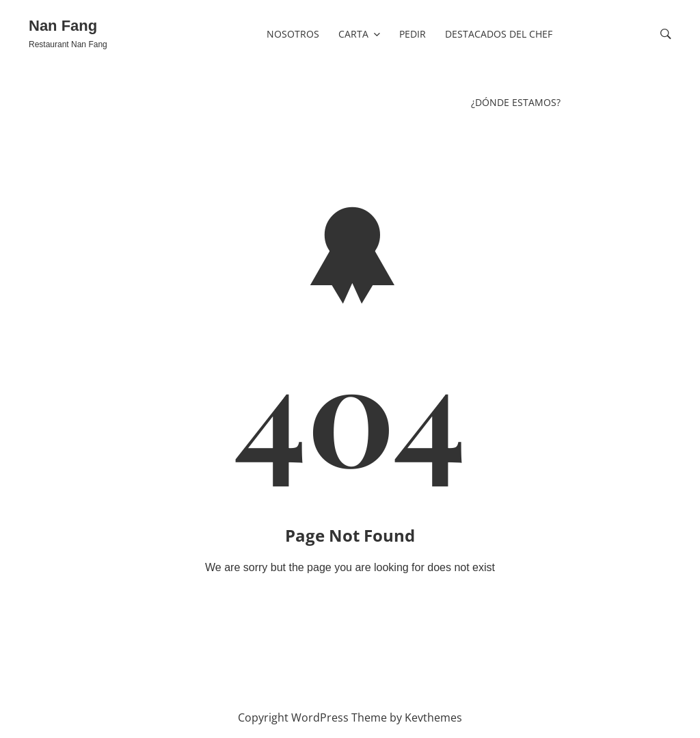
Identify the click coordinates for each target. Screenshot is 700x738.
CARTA (353, 34)
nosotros (293, 34)
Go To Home (350, 601)
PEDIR (413, 34)
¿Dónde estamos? (516, 102)
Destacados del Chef (499, 34)
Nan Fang (63, 26)
